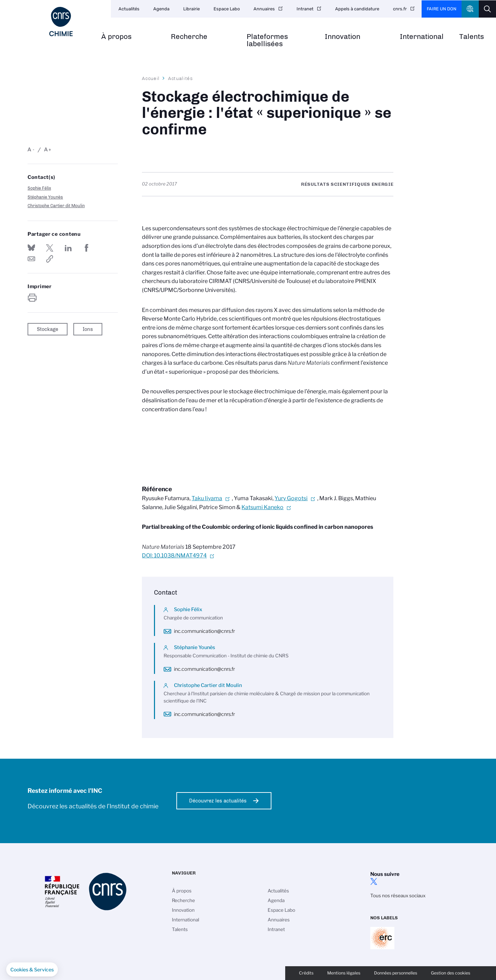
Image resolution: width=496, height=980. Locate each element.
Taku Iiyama (207, 498)
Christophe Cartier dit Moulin (56, 206)
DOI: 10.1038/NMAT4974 (174, 555)
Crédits (306, 973)
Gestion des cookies (451, 973)
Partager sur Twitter (50, 248)
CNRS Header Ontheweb (470, 9)
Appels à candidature (357, 9)
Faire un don (442, 9)
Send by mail (31, 259)
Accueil (151, 78)
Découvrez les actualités (218, 801)
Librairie (192, 9)
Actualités (129, 9)
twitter (374, 881)
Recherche (189, 37)
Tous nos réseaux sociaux (398, 896)
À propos (116, 37)
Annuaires (264, 9)
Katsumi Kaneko (262, 507)
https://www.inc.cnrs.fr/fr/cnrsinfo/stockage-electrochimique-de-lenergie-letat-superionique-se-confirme (50, 259)
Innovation (343, 37)
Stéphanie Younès (45, 197)
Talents (472, 37)
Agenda (161, 9)
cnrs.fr (400, 9)
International (422, 37)
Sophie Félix (39, 188)
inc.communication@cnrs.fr (204, 631)
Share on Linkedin (68, 248)
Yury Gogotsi (291, 498)
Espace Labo (227, 9)
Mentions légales (344, 973)
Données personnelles (396, 973)
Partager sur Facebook (86, 248)
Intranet (305, 9)
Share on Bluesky (31, 248)
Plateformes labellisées (267, 40)
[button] (32, 970)
